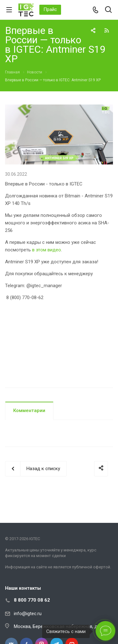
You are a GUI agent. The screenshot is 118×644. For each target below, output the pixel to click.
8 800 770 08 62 (32, 600)
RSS (107, 30)
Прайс (50, 9)
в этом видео (47, 250)
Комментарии (29, 411)
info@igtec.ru (28, 614)
